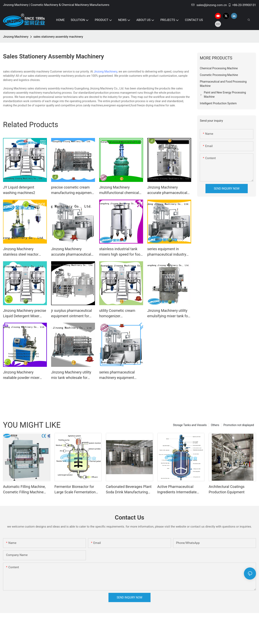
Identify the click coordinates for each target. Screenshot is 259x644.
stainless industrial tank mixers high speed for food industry (121, 252)
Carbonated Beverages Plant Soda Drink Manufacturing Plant (129, 490)
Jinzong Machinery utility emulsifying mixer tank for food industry (168, 314)
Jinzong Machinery (16, 37)
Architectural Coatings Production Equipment (227, 489)
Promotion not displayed (239, 425)
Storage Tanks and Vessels (190, 425)
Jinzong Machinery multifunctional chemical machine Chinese (119, 190)
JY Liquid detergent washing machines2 (19, 190)
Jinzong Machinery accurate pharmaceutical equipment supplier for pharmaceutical (167, 190)
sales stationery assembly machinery (58, 37)
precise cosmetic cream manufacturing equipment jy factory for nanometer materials (72, 190)
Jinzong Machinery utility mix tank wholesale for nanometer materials (71, 375)
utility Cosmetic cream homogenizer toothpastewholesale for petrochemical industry (119, 314)
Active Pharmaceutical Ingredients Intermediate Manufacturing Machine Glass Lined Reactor (177, 490)
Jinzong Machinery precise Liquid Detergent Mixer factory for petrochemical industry (25, 314)
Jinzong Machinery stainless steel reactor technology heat (21, 252)
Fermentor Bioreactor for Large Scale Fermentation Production (75, 490)
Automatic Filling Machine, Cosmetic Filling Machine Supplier (24, 490)
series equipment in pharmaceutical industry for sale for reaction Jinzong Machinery (167, 252)
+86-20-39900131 (242, 5)
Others (215, 425)
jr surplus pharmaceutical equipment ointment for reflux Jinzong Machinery (72, 314)
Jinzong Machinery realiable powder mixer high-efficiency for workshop (21, 375)
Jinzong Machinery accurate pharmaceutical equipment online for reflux (73, 252)
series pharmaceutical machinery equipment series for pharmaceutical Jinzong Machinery (120, 375)
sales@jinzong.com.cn (209, 5)
